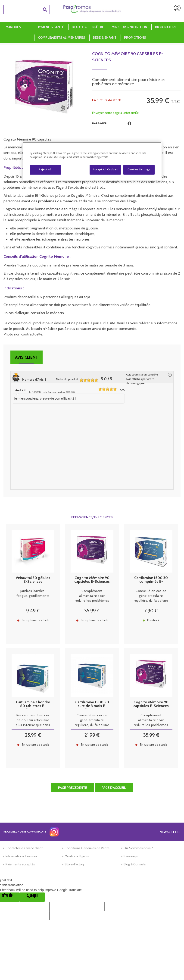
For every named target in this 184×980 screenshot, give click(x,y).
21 (92, 735)
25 (33, 735)
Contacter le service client (24, 848)
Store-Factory (75, 864)
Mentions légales (77, 856)
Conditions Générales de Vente (87, 848)
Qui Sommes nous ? (138, 848)
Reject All (45, 169)
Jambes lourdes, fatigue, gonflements (33, 593)
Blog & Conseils (135, 864)
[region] (92, 161)
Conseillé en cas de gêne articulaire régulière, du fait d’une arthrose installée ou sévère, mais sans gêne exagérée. (151, 596)
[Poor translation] (32, 897)
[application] (172, 968)
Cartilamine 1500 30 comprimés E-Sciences (151, 580)
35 (92, 611)
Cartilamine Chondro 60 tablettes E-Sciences (33, 704)
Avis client (27, 357)
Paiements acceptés (20, 864)
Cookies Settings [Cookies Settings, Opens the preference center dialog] (139, 169)
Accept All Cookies (105, 169)
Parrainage (131, 856)
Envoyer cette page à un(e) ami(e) (116, 113)
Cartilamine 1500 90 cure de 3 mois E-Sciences (92, 704)
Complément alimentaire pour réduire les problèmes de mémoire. (92, 596)
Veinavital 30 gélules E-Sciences (33, 580)
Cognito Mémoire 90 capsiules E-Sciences (128, 57)
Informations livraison (21, 856)
